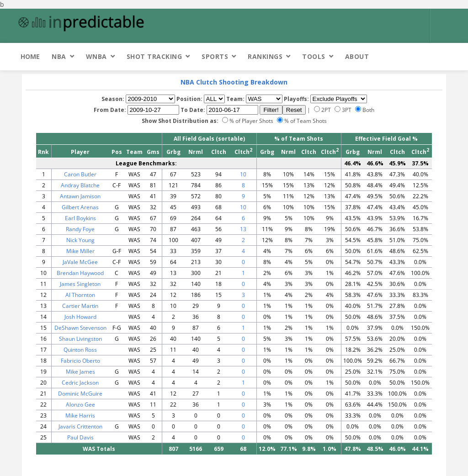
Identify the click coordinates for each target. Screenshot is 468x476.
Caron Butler (80, 174)
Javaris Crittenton (80, 426)
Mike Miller (80, 251)
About (357, 56)
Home (30, 56)
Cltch (219, 152)
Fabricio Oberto (80, 361)
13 (243, 229)
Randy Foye (80, 229)
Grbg (173, 152)
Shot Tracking (154, 56)
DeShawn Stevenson (80, 328)
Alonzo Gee (80, 405)
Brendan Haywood (80, 273)
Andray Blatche (80, 185)
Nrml (196, 152)
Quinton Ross (80, 350)
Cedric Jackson (80, 383)
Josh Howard (80, 317)
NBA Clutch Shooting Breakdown (234, 82)
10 (243, 174)
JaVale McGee (80, 262)
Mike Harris (80, 415)
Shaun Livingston (80, 339)
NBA (59, 56)
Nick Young (80, 240)
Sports (215, 56)
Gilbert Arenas (80, 207)
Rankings (265, 56)
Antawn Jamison (80, 196)
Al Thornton (80, 295)
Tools (314, 56)
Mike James (80, 372)
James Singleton (80, 284)
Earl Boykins (80, 218)
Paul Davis (80, 437)
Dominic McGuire (80, 394)
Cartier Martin (80, 306)
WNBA (96, 56)
